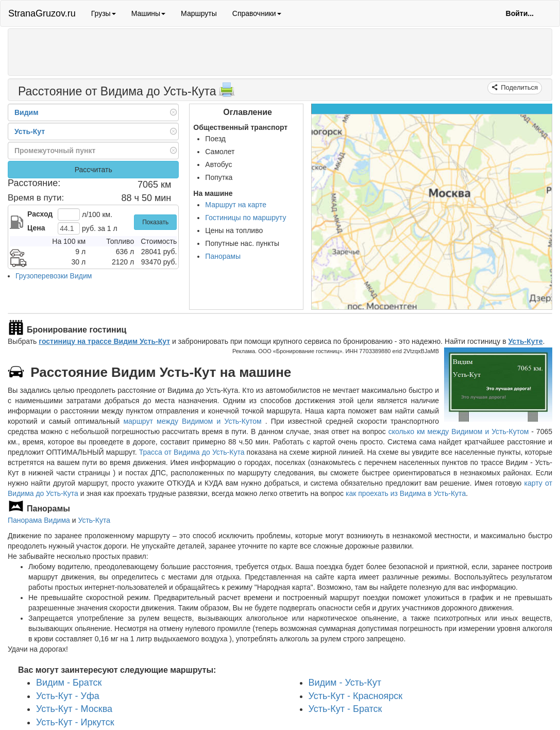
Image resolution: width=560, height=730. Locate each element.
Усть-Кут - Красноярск (356, 695)
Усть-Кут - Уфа (68, 695)
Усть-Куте (526, 341)
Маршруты (199, 13)
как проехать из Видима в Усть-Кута (406, 493)
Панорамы (223, 256)
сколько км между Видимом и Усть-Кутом (459, 432)
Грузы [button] (104, 13)
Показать (155, 222)
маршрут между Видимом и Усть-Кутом (194, 421)
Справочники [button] (257, 13)
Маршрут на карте (236, 205)
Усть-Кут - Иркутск (75, 722)
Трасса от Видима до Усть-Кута (192, 452)
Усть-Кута (94, 520)
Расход (40, 214)
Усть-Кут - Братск (345, 709)
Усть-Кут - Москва (74, 709)
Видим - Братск (69, 683)
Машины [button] (148, 13)
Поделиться (519, 87)
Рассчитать (94, 170)
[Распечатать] (227, 93)
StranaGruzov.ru (42, 13)
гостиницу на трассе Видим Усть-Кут (104, 341)
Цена (36, 228)
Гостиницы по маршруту (245, 218)
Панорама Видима (39, 520)
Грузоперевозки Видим (54, 276)
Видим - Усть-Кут (345, 683)
